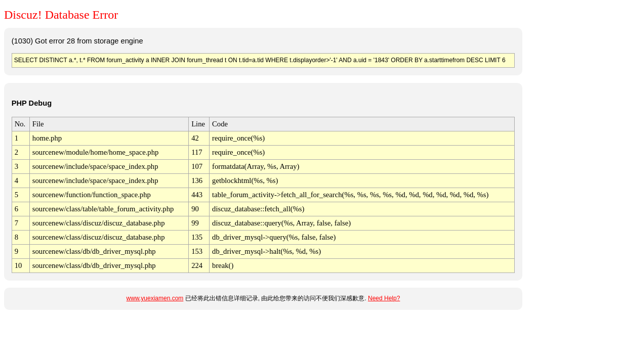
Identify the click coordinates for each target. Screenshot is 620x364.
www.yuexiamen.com (155, 298)
